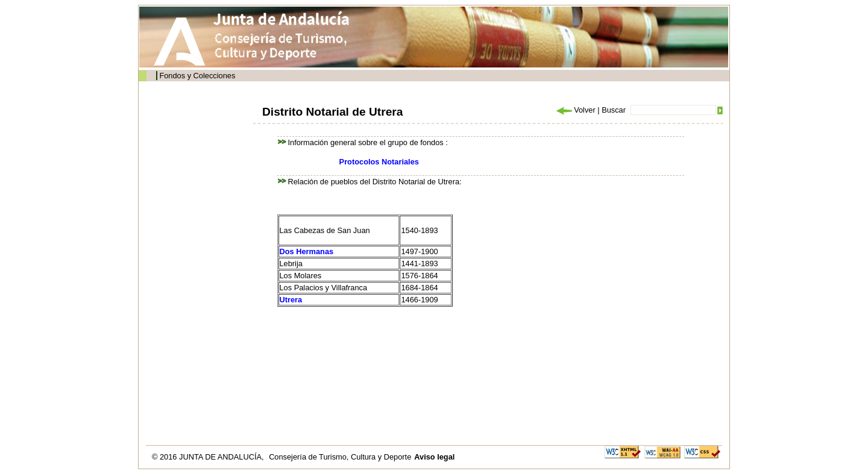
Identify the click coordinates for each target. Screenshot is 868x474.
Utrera (291, 300)
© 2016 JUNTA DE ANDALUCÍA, (209, 457)
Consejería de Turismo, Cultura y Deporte (340, 457)
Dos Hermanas (307, 251)
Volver (575, 110)
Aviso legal (434, 457)
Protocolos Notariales (379, 162)
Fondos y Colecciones (197, 76)
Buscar (614, 110)
